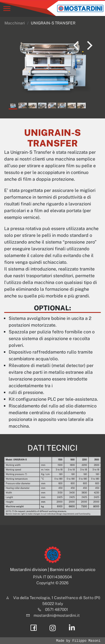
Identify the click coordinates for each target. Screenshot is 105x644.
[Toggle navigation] (7, 9)
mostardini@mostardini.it (57, 615)
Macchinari (15, 23)
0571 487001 (57, 609)
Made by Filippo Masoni (78, 641)
